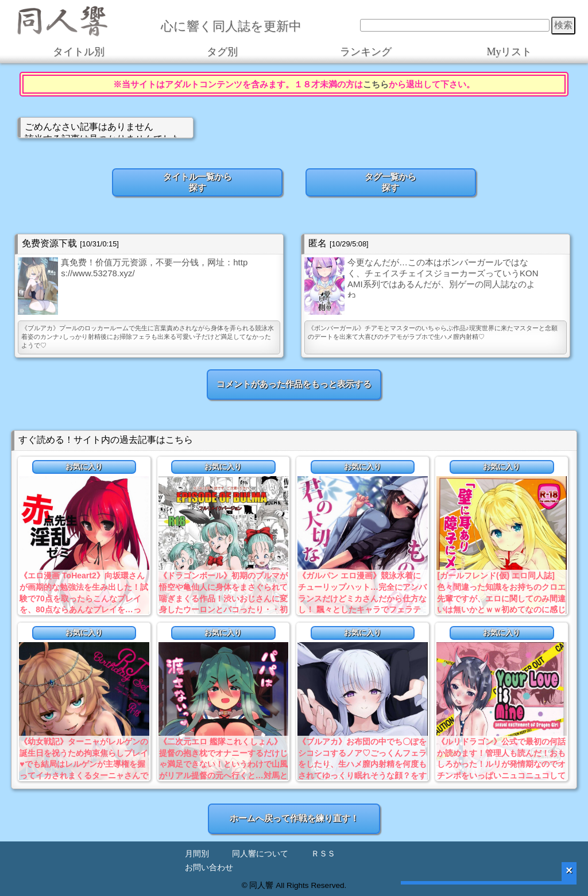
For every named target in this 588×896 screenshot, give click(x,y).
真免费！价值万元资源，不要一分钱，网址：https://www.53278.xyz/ (154, 268)
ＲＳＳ (323, 854)
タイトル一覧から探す (198, 182)
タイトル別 (79, 52)
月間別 (197, 854)
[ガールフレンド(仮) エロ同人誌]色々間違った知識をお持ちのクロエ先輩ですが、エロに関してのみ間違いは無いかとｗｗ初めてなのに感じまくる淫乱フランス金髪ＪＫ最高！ (501, 598)
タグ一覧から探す (390, 182)
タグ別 (222, 52)
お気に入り (84, 467)
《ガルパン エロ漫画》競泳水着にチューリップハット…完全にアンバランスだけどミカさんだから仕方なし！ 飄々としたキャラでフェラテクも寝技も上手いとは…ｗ (362, 598)
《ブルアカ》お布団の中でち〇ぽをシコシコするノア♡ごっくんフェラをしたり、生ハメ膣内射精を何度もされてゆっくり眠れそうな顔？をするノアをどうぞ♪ (362, 764)
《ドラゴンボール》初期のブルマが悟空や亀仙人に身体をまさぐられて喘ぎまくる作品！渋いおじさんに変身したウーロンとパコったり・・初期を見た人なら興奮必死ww (223, 598)
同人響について (260, 854)
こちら (376, 84)
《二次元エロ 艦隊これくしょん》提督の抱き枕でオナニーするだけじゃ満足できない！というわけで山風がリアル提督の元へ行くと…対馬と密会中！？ (223, 764)
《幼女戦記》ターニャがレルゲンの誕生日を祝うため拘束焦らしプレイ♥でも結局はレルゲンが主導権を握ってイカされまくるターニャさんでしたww (84, 764)
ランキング (366, 52)
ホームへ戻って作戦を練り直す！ (294, 818)
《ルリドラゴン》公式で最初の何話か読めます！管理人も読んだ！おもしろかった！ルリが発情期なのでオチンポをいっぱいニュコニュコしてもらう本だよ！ (501, 764)
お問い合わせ (209, 868)
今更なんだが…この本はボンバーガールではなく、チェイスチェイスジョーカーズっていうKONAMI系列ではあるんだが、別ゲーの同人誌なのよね (443, 277)
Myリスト (509, 52)
